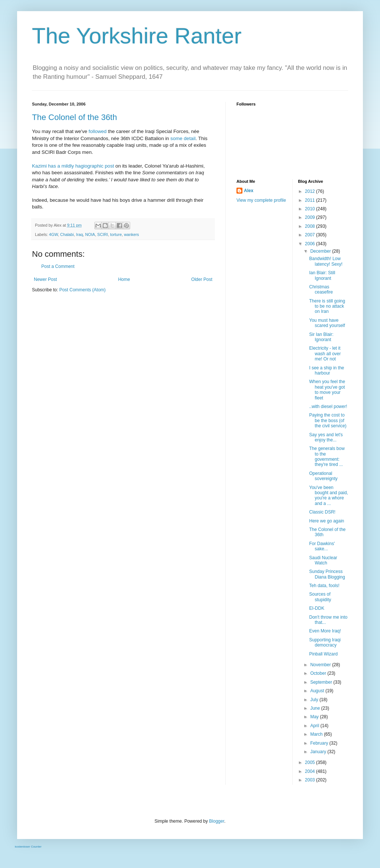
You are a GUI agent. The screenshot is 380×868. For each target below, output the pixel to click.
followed (97, 131)
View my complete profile (261, 200)
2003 (310, 780)
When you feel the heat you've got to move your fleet (327, 390)
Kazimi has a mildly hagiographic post (73, 166)
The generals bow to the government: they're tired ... (327, 456)
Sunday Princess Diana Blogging (327, 574)
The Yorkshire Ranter (137, 36)
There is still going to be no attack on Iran (327, 306)
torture (116, 234)
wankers (131, 234)
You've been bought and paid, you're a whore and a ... (328, 495)
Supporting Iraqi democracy (325, 642)
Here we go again (326, 521)
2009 (310, 217)
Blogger (217, 821)
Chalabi (67, 234)
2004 (310, 771)
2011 (310, 200)
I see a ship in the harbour (326, 370)
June (315, 708)
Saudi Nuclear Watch (323, 560)
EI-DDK (317, 608)
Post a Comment (58, 266)
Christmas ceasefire (321, 289)
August (318, 691)
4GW (54, 234)
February (320, 743)
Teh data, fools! (324, 586)
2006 (310, 244)
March (317, 734)
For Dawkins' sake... (322, 546)
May (315, 717)
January (319, 752)
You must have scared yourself (327, 323)
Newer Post (45, 279)
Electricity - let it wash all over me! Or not (325, 354)
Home (124, 279)
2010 (310, 209)
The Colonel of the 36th (75, 117)
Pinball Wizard (323, 654)
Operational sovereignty (323, 476)
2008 (310, 226)
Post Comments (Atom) (82, 290)
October (319, 673)
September (322, 682)
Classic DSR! (322, 512)
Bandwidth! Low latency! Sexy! (326, 261)
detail (190, 138)
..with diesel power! (328, 407)
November (321, 665)
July (315, 700)
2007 (310, 235)
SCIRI (102, 234)
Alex (249, 191)
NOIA (90, 234)
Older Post (202, 279)
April (315, 726)
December (321, 251)
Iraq (79, 234)
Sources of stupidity (320, 597)
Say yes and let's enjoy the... (326, 437)
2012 (310, 191)
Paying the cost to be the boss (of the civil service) (328, 420)
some (176, 138)
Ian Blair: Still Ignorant (322, 275)
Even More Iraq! (325, 631)
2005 (310, 762)
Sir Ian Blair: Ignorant (321, 337)
